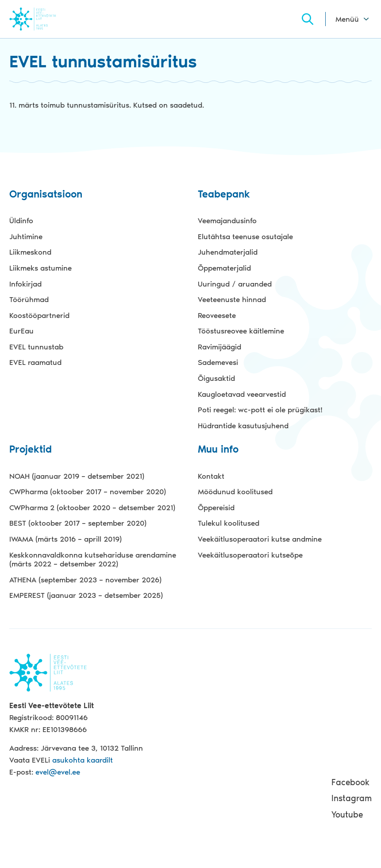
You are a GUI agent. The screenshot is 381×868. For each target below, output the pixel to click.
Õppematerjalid (224, 268)
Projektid (31, 450)
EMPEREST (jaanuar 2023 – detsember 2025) (86, 595)
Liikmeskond (30, 252)
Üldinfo (21, 221)
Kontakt (211, 476)
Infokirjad (25, 284)
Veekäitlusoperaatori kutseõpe (250, 555)
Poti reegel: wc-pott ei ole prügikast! (260, 410)
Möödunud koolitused (235, 492)
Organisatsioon (46, 195)
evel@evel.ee (58, 772)
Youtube (347, 815)
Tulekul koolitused (229, 523)
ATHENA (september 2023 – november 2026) (85, 580)
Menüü (347, 19)
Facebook (350, 782)
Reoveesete (217, 315)
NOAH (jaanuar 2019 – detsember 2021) (77, 476)
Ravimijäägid (219, 347)
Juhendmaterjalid (228, 252)
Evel (45, 19)
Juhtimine (26, 236)
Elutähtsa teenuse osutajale (245, 236)
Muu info (218, 450)
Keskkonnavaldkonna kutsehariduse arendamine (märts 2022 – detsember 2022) (93, 560)
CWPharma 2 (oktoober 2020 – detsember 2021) (92, 508)
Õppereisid (216, 508)
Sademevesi (218, 362)
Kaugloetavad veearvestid (242, 394)
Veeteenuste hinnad (232, 299)
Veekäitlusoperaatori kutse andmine (260, 539)
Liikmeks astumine (40, 268)
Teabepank (224, 195)
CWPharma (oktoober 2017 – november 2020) (88, 492)
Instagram (352, 798)
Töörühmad (29, 299)
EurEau (21, 331)
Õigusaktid (216, 378)
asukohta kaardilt (83, 760)
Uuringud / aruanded (235, 284)
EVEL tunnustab (36, 347)
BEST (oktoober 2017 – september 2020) (78, 523)
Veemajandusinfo (227, 221)
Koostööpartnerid (39, 315)
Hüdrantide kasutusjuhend (243, 426)
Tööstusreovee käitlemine (241, 331)
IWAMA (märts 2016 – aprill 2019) (65, 539)
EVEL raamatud (35, 362)
